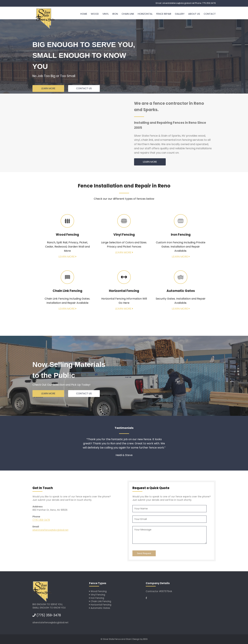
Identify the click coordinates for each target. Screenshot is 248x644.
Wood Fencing (98, 591)
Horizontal (145, 14)
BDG (145, 639)
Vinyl (106, 14)
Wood (95, 14)
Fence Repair (164, 14)
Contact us (84, 88)
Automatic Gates (100, 608)
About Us (194, 14)
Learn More (48, 88)
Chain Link (128, 14)
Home (84, 14)
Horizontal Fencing (100, 605)
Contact (210, 14)
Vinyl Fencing (97, 595)
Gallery (180, 14)
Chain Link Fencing (100, 601)
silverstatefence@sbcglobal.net (178, 3)
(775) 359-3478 (41, 520)
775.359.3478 (209, 3)
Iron (115, 14)
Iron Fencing (97, 598)
